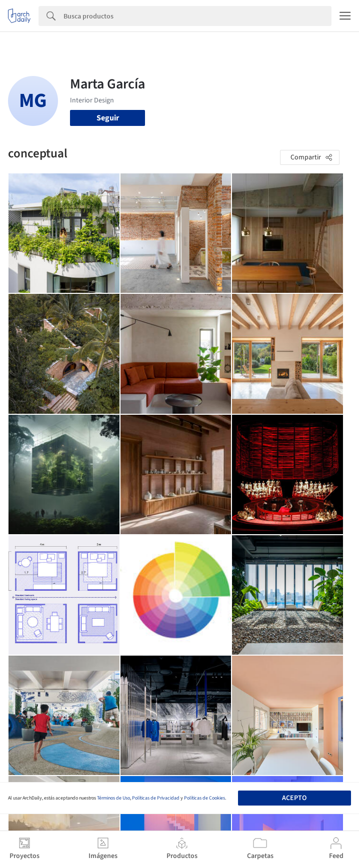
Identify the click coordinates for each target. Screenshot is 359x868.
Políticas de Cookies (204, 798)
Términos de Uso (113, 798)
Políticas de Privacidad (156, 798)
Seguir (108, 118)
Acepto (294, 798)
